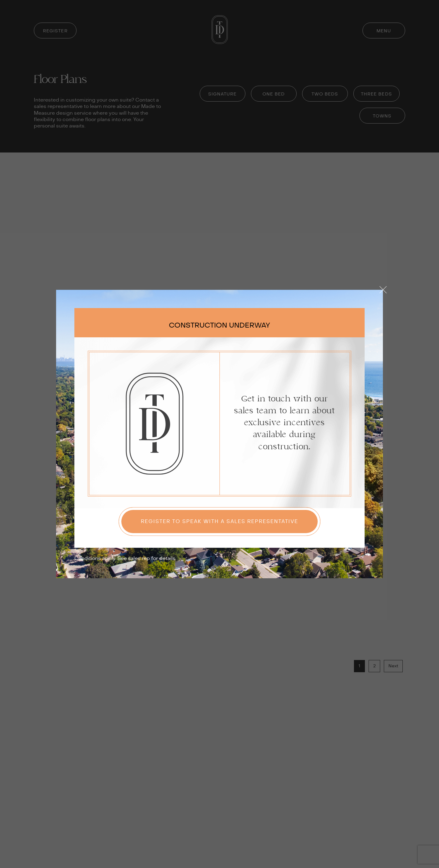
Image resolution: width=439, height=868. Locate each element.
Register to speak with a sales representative (220, 522)
